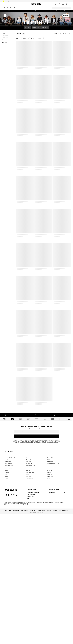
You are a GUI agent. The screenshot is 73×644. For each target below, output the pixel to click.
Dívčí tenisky (28, 501)
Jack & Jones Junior (30, 512)
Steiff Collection (51, 520)
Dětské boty (7, 499)
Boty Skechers (29, 494)
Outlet (4, 1)
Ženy (3, 4)
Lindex (49, 518)
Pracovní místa (16, 590)
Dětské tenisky (29, 498)
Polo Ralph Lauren (30, 518)
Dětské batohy (29, 503)
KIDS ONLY (49, 512)
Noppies (6, 518)
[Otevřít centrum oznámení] (63, 4)
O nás (6, 590)
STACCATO (28, 520)
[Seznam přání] (67, 4)
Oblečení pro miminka (51, 499)
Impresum (49, 590)
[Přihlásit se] (59, 4)
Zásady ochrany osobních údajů (24, 441)
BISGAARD (28, 510)
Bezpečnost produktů (64, 590)
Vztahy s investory (24, 590)
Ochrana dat (33, 590)
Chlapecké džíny (8, 501)
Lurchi (6, 514)
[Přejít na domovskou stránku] (36, 4)
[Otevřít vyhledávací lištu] (53, 8)
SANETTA (7, 522)
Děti (12, 4)
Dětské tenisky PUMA (9, 494)
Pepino (6, 516)
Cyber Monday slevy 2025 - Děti (54, 503)
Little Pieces (29, 516)
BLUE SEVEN (7, 510)
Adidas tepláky (50, 501)
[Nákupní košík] (70, 4)
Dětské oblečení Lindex (31, 505)
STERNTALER (50, 516)
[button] (57, 34)
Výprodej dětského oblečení (10, 498)
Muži (8, 4)
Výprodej (26, 38)
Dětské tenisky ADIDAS (31, 496)
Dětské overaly (50, 494)
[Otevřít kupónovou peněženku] (56, 4)
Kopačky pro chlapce (9, 505)
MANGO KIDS (50, 510)
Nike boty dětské (8, 503)
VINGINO (28, 522)
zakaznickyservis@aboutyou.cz (25, 443)
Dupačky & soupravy (51, 496)
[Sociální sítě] (6, 575)
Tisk (10, 590)
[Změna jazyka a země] (69, 1)
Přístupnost (55, 590)
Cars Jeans (7, 512)
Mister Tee (7, 520)
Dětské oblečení (50, 498)
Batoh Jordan (29, 499)
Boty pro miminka (8, 496)
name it (28, 514)
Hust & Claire (50, 514)
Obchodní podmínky (41, 590)
